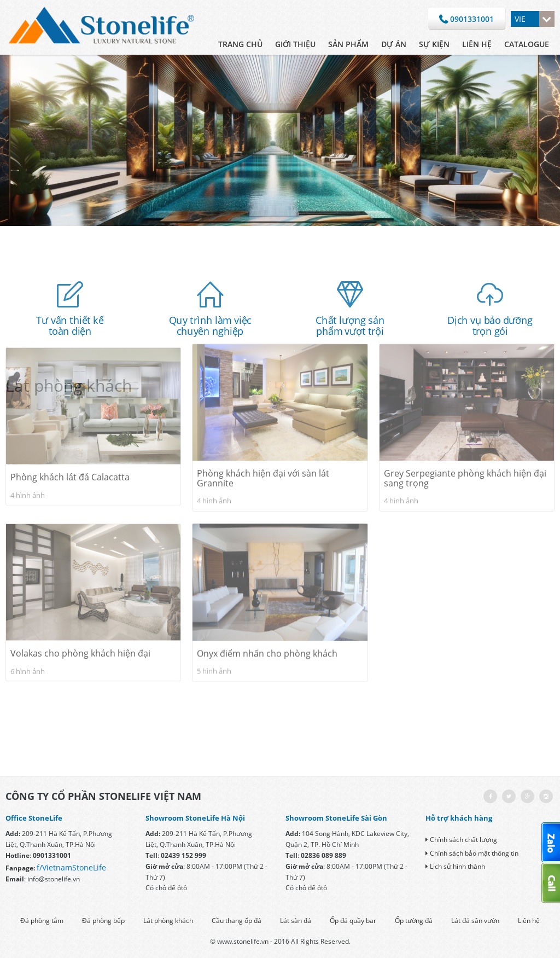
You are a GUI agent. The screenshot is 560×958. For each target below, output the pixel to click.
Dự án (394, 44)
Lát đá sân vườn (475, 921)
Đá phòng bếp (103, 921)
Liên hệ (477, 44)
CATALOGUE (527, 44)
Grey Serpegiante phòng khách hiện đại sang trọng (465, 398)
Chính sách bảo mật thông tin (472, 853)
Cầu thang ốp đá (237, 921)
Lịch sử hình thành (455, 866)
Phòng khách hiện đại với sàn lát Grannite (263, 398)
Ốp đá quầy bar (353, 921)
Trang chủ (240, 44)
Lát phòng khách (168, 921)
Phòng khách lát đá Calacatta (70, 401)
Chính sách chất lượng (461, 840)
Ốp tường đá (414, 921)
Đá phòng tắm (42, 921)
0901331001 (466, 19)
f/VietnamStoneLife (71, 867)
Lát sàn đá (296, 921)
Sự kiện (434, 44)
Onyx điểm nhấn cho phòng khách (267, 577)
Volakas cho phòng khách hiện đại (80, 577)
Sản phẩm (348, 44)
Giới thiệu (295, 44)
